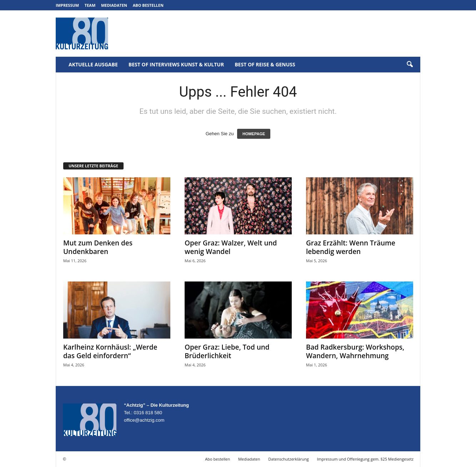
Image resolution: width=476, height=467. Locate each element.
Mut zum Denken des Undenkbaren (98, 247)
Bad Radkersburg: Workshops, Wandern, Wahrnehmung (355, 351)
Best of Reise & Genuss (265, 64)
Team (90, 5)
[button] (410, 65)
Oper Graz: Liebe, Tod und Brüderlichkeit (227, 351)
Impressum (67, 5)
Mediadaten (114, 5)
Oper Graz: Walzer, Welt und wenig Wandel (231, 247)
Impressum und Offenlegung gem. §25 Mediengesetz (365, 459)
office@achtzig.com (144, 420)
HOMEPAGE (254, 134)
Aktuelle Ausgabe (93, 64)
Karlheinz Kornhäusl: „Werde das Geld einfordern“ (110, 351)
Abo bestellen (148, 5)
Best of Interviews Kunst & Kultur (176, 64)
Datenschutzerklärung (288, 459)
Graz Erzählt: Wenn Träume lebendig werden (351, 247)
